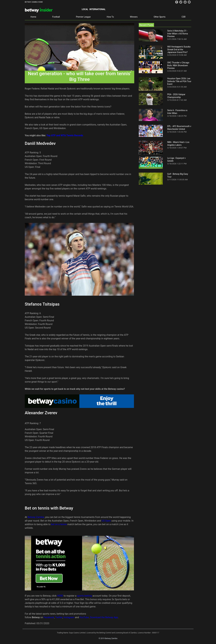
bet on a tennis (59, 524)
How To (110, 17)
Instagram (69, 617)
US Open (106, 521)
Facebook (49, 617)
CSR (183, 17)
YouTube (84, 617)
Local (85, 9)
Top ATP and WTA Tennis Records (65, 135)
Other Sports (160, 17)
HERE (60, 596)
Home (33, 17)
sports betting (84, 596)
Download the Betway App (104, 617)
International (97, 9)
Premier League (83, 17)
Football (56, 17)
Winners (134, 17)
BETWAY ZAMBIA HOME (34, 2)
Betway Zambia (36, 517)
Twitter (59, 617)
